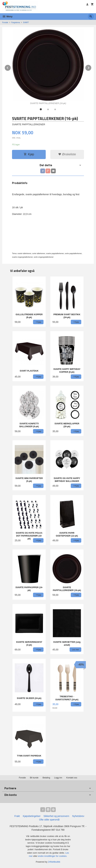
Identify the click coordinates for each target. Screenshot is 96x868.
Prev (11, 67)
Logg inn (58, 778)
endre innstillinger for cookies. (53, 856)
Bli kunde (34, 778)
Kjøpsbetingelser (32, 816)
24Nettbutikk (54, 862)
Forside (5, 22)
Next (91, 67)
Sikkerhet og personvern (56, 816)
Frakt (17, 816)
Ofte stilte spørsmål (49, 820)
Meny (7, 16)
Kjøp (29, 154)
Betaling (46, 778)
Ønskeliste (67, 154)
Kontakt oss (72, 778)
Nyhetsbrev (78, 816)
